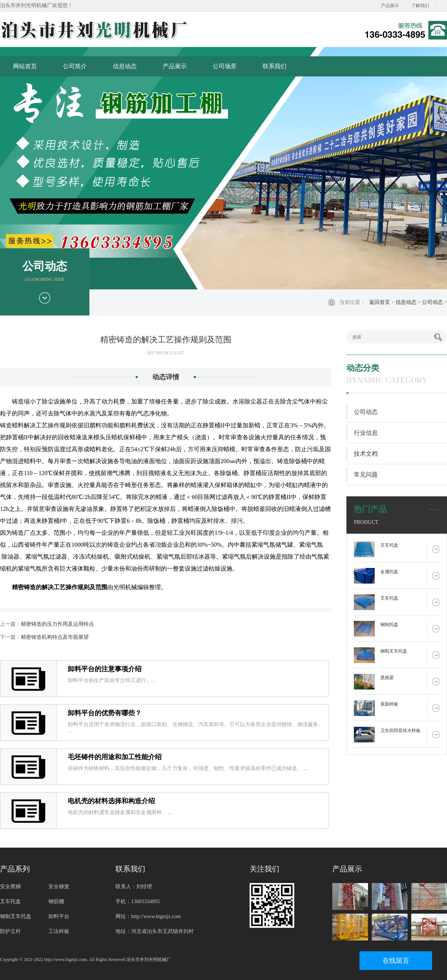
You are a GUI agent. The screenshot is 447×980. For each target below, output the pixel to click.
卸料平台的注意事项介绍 (105, 669)
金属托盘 (389, 572)
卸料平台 (59, 916)
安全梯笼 (59, 887)
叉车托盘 (389, 545)
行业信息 (366, 433)
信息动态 (125, 66)
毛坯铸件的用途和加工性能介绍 (115, 757)
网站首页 (25, 66)
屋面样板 (389, 704)
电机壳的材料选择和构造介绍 (111, 801)
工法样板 (59, 931)
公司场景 (225, 66)
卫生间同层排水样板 (400, 731)
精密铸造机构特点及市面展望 (55, 637)
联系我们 (275, 66)
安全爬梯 (10, 887)
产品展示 (390, 6)
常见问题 (366, 475)
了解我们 (420, 6)
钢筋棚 (56, 902)
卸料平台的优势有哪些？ (105, 713)
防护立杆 (10, 931)
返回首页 (380, 302)
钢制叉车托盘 (394, 651)
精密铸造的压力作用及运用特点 (57, 624)
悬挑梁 (387, 678)
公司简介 (75, 66)
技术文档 (366, 454)
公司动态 (432, 302)
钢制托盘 (389, 625)
